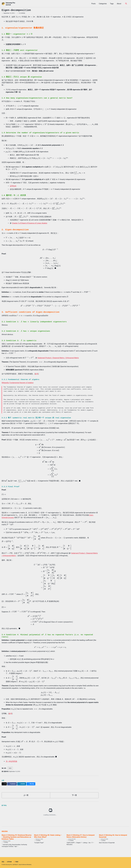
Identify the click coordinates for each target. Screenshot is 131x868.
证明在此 (13, 186)
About (119, 4)
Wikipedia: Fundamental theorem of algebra (17, 382)
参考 (37, 373)
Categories (103, 4)
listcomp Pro (10, 4)
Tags (112, 4)
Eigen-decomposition (16, 10)
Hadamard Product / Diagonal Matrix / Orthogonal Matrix (58, 357)
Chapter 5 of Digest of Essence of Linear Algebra (30, 223)
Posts (93, 4)
